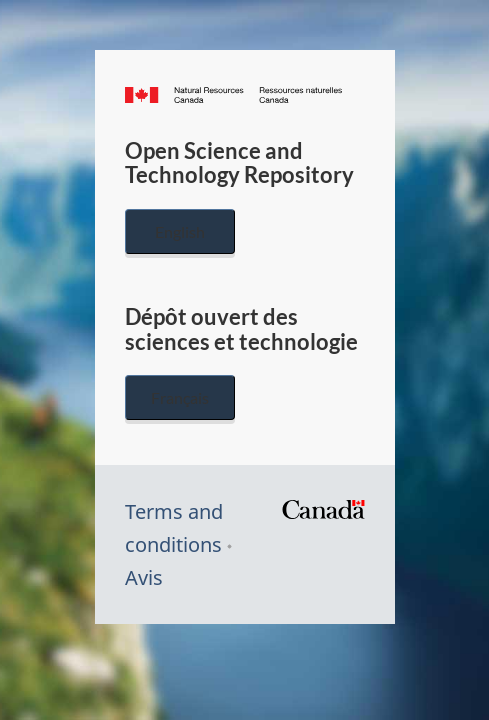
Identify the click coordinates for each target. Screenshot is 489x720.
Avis (144, 577)
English (180, 231)
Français (180, 397)
